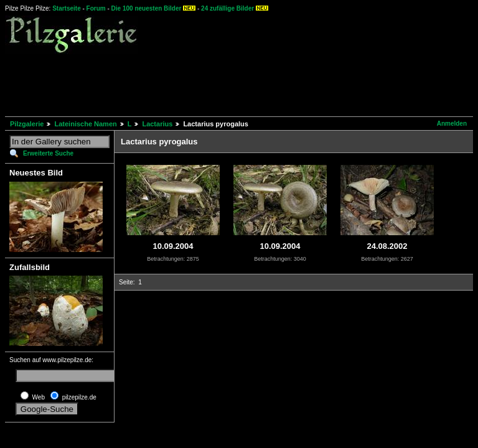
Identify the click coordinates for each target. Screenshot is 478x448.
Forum (96, 8)
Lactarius (157, 124)
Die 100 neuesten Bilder (147, 8)
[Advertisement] (232, 83)
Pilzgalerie (27, 124)
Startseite (67, 8)
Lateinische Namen (85, 124)
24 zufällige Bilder (227, 8)
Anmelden (452, 124)
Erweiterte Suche (48, 153)
